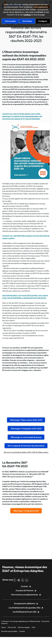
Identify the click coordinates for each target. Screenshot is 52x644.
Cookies (27, 15)
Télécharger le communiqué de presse (26, 437)
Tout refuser (27, 21)
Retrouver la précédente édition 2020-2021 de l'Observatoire (26, 452)
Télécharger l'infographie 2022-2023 (26, 429)
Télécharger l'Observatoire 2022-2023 (26, 420)
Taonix (4, 627)
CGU (33, 627)
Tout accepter (10, 21)
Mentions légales (24, 627)
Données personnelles (9, 631)
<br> (26, 394)
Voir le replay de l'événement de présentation (26, 446)
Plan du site (12, 627)
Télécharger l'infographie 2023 (26, 511)
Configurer (43, 21)
